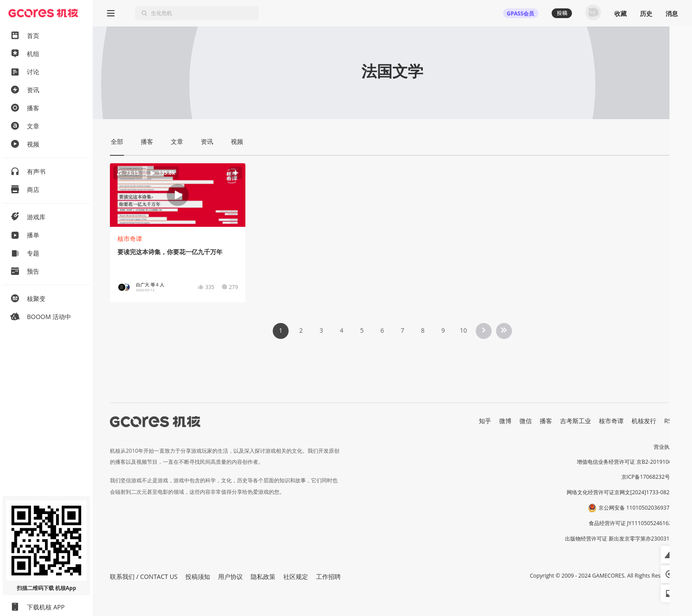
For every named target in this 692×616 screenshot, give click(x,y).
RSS (669, 421)
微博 (505, 421)
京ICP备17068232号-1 (648, 477)
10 (463, 330)
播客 (546, 421)
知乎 (485, 421)
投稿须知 (198, 577)
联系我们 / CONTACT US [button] (144, 577)
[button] (177, 195)
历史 (646, 13)
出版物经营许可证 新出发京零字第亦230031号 (620, 539)
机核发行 (644, 421)
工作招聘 (328, 577)
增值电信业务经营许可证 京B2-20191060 (626, 462)
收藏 (621, 13)
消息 (672, 13)
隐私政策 (263, 577)
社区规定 (296, 577)
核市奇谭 (130, 239)
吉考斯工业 (575, 421)
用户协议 (230, 577)
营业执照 (664, 447)
